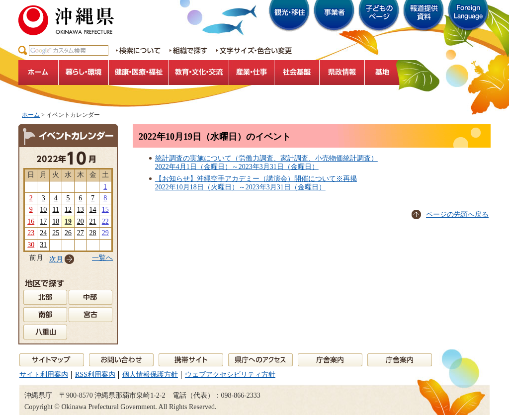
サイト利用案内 (44, 375)
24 (43, 233)
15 (105, 210)
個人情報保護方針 (150, 375)
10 (43, 210)
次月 (56, 259)
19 (68, 221)
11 (55, 210)
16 (31, 221)
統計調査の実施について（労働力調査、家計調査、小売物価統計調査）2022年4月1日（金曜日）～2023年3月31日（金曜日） (266, 163)
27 (81, 233)
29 (105, 233)
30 (31, 245)
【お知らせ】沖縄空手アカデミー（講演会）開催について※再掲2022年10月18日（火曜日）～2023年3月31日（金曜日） (256, 183)
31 (43, 245)
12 (68, 210)
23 (31, 233)
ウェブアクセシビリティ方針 (230, 375)
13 (81, 210)
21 (93, 221)
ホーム (31, 115)
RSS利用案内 (95, 375)
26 (68, 233)
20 (81, 221)
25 (56, 233)
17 (43, 221)
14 (93, 210)
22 (105, 221)
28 (93, 233)
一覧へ (102, 258)
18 (56, 221)
